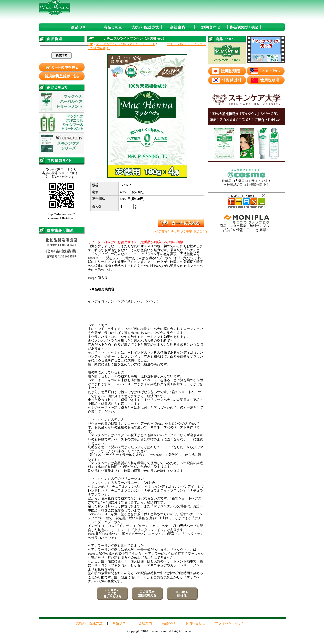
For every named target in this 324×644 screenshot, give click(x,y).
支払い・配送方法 (89, 623)
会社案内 (145, 623)
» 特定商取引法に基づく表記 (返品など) (180, 232)
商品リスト (121, 623)
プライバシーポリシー (231, 623)
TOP (90, 44)
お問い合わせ (195, 623)
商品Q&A (169, 623)
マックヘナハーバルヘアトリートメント (126, 44)
